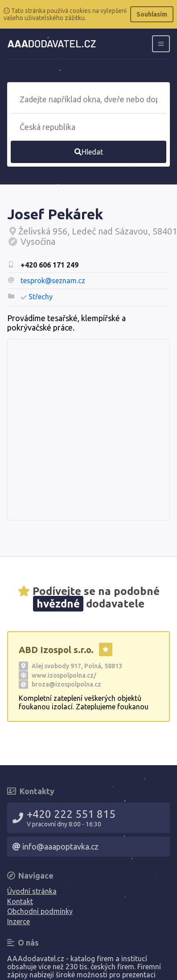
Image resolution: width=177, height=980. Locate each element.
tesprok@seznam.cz (53, 281)
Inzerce (19, 921)
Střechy (41, 297)
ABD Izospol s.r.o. (56, 650)
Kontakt (20, 901)
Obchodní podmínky (40, 911)
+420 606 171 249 (49, 265)
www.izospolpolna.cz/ (64, 675)
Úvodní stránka (32, 891)
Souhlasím (152, 14)
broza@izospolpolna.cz (66, 684)
